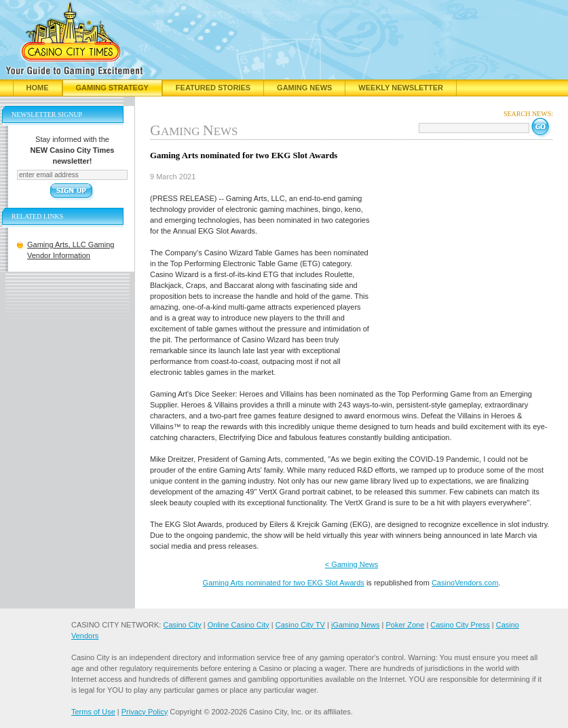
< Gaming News (352, 564)
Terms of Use (93, 712)
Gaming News (304, 88)
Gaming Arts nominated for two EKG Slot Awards (284, 583)
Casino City (182, 625)
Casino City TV (300, 625)
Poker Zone (405, 625)
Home (38, 88)
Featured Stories (213, 88)
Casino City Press (460, 625)
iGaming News (356, 625)
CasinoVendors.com (465, 583)
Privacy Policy (145, 712)
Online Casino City (239, 625)
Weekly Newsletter (401, 88)
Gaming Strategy (112, 88)
